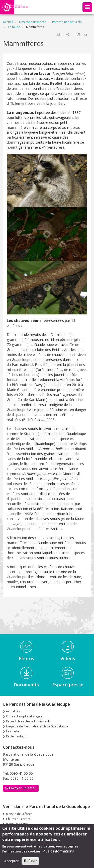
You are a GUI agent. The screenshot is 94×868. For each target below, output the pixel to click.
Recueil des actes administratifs (28, 721)
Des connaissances (33, 22)
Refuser (30, 864)
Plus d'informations (58, 854)
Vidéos (68, 658)
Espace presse (68, 685)
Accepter (11, 864)
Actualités (13, 711)
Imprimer (58, 35)
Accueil (8, 22)
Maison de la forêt (19, 814)
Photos (26, 658)
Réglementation (17, 736)
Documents (26, 685)
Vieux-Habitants (17, 824)
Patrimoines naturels (67, 22)
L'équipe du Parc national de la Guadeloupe (37, 726)
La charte (13, 731)
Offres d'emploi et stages (24, 716)
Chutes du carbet (18, 819)
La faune (14, 27)
